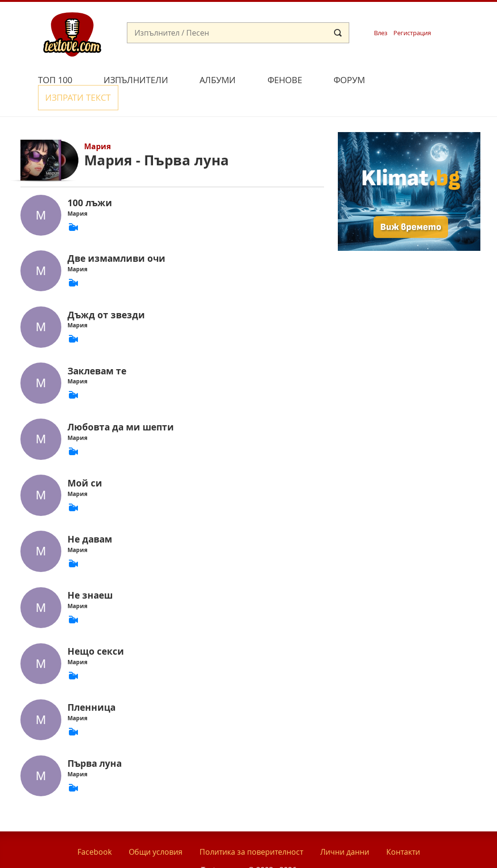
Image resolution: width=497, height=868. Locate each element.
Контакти (403, 829)
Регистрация (412, 33)
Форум (349, 80)
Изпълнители (136, 80)
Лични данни (345, 829)
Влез (381, 33)
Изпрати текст (426, 79)
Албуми (218, 80)
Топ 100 (55, 80)
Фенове (285, 80)
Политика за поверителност (251, 829)
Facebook (95, 829)
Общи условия (156, 829)
